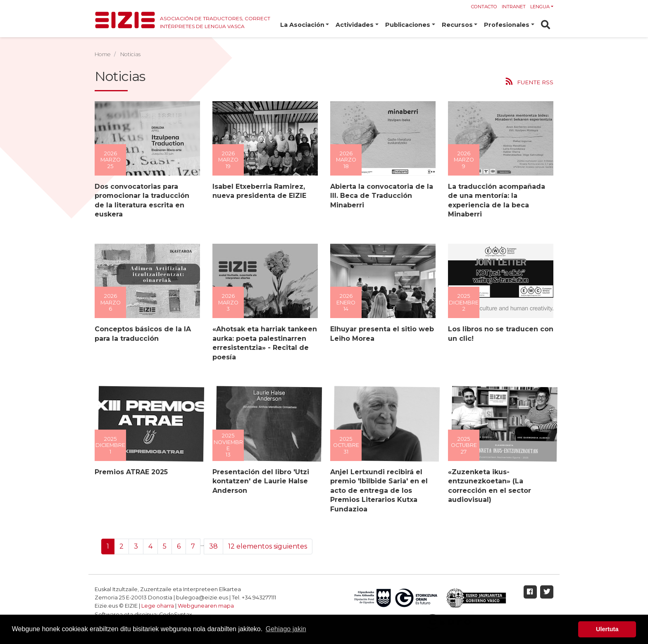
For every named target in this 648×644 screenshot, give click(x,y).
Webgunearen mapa (206, 606)
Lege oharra (158, 606)
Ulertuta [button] (607, 629)
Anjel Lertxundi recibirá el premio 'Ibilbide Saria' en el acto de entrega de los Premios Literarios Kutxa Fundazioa (379, 491)
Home (103, 54)
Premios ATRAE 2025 (131, 472)
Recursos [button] (457, 25)
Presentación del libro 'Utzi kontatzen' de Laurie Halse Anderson (260, 481)
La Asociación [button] (302, 25)
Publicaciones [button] (408, 25)
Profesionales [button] (507, 25)
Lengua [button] (540, 7)
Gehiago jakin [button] (286, 629)
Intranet (514, 7)
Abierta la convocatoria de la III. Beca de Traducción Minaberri (381, 196)
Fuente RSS (535, 82)
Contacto (484, 7)
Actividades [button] (355, 25)
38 (213, 546)
